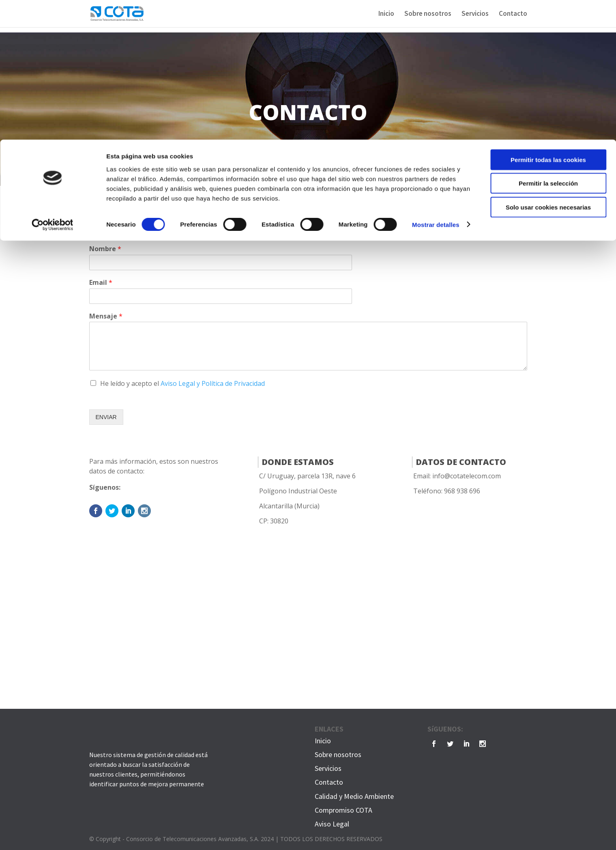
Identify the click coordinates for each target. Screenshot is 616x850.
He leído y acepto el (182, 383)
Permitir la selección (548, 44)
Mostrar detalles (436, 85)
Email (101, 283)
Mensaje (106, 316)
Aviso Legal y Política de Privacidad (213, 383)
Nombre (105, 249)
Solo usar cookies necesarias (548, 68)
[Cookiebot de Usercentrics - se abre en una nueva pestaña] (53, 85)
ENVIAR (106, 417)
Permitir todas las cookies (548, 20)
